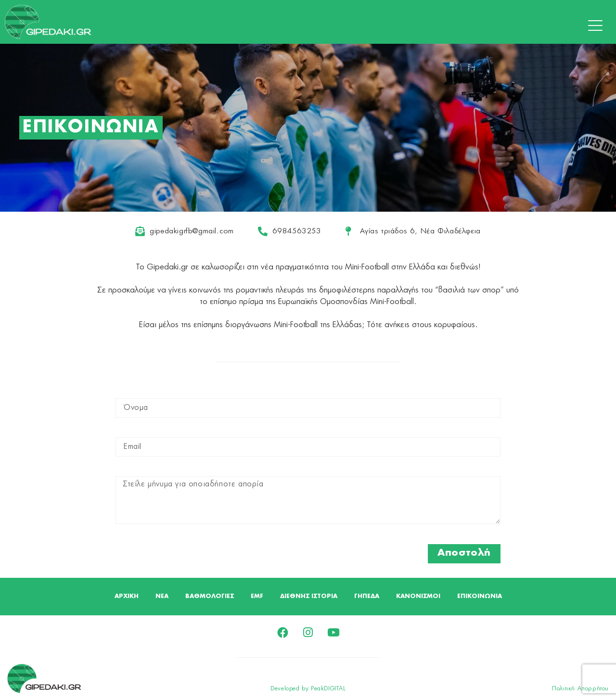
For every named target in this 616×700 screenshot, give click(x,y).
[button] (598, 26)
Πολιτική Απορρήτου (580, 690)
